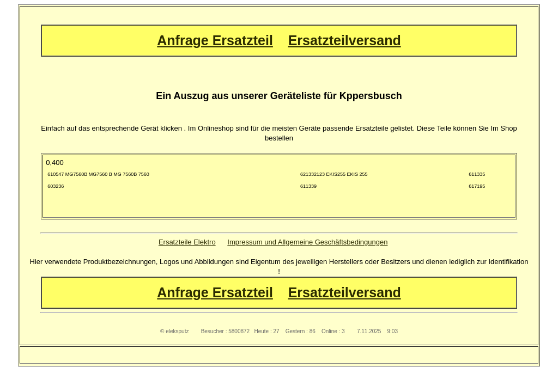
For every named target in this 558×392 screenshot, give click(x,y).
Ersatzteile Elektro (187, 242)
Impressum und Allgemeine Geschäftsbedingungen (307, 242)
